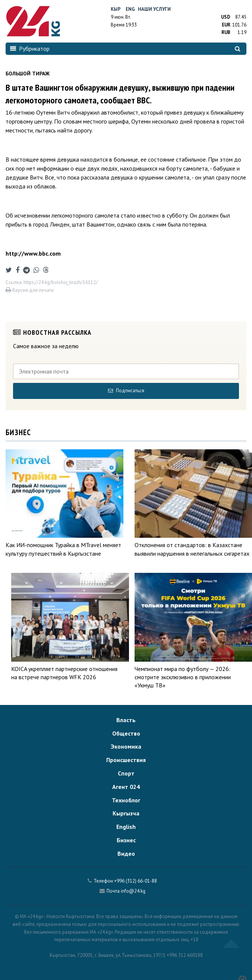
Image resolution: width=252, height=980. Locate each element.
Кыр (116, 9)
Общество (126, 733)
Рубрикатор (30, 49)
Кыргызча (126, 813)
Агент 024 (126, 787)
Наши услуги (154, 9)
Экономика (126, 746)
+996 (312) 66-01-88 (136, 881)
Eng (130, 9)
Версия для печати (30, 290)
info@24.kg (133, 891)
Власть (126, 720)
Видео (126, 853)
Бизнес (126, 840)
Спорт (126, 773)
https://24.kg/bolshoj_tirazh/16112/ (61, 282)
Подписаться (126, 391)
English (126, 827)
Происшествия (126, 760)
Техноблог (126, 800)
